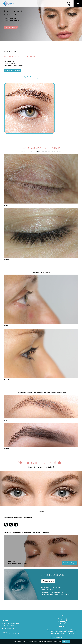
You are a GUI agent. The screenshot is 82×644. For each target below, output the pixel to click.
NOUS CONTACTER (62, 637)
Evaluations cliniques (13, 71)
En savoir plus (57, 641)
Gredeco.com (32, 77)
